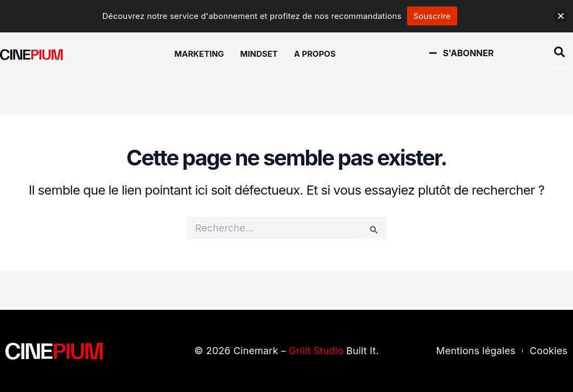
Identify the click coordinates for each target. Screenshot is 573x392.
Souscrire (432, 16)
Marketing (199, 54)
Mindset (259, 54)
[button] (561, 16)
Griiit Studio (316, 351)
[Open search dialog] (559, 54)
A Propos (315, 54)
